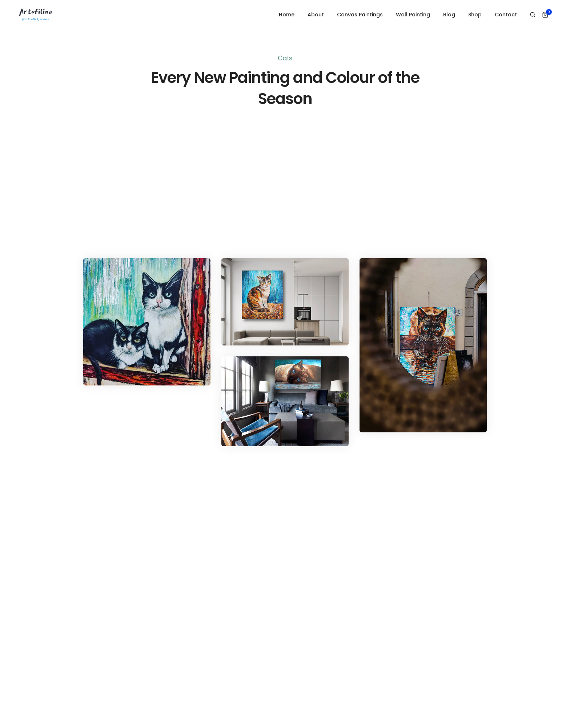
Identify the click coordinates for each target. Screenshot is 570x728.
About (316, 15)
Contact (506, 15)
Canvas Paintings (360, 15)
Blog (449, 15)
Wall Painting (413, 15)
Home (287, 15)
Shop (475, 15)
